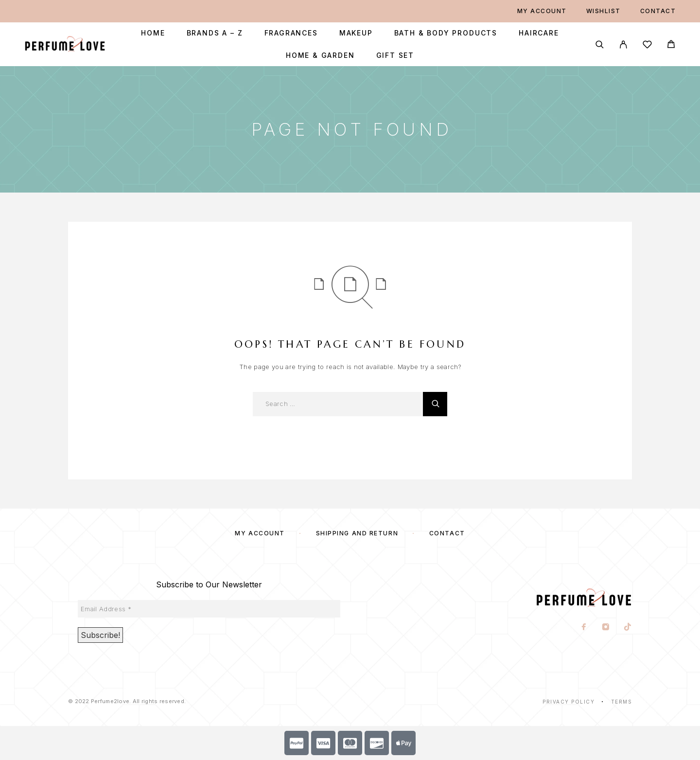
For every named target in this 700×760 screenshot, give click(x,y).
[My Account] (623, 44)
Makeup (356, 33)
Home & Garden (320, 55)
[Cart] (671, 45)
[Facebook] (584, 628)
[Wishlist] (647, 46)
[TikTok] (628, 628)
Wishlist (604, 11)
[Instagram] (606, 628)
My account (542, 11)
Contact (658, 11)
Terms (622, 702)
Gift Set (395, 55)
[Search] (600, 44)
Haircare (539, 33)
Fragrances (291, 33)
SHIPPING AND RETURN (357, 533)
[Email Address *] (209, 609)
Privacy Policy (569, 702)
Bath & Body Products (446, 33)
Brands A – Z (215, 33)
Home (153, 33)
